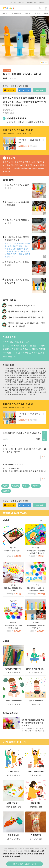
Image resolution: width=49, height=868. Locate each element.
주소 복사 (40, 90)
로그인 (13, 3)
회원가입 (21, 3)
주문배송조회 (32, 3)
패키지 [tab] (5, 13)
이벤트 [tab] (37, 13)
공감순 (38, 439)
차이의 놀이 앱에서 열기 (25, 864)
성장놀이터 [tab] (16, 13)
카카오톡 (9, 90)
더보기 (42, 520)
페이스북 (24, 90)
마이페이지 (43, 3)
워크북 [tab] (28, 13)
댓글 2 (5, 78)
